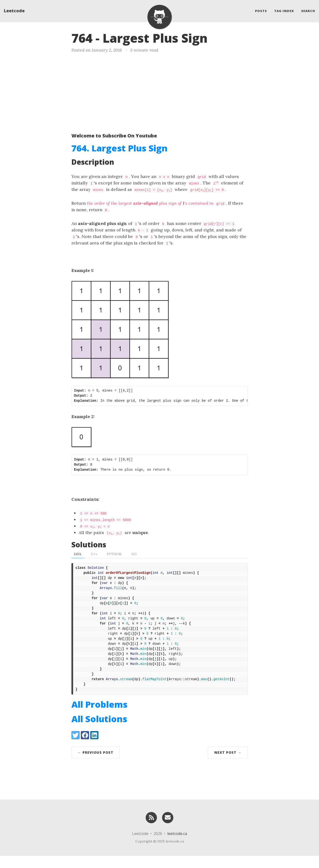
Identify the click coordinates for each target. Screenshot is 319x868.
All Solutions (99, 731)
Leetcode (14, 11)
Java (78, 554)
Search (308, 11)
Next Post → (228, 764)
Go (134, 554)
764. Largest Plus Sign (119, 148)
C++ (94, 554)
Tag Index (284, 11)
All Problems (99, 716)
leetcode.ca (177, 846)
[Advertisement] (159, 92)
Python (114, 554)
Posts (261, 11)
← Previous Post (96, 764)
